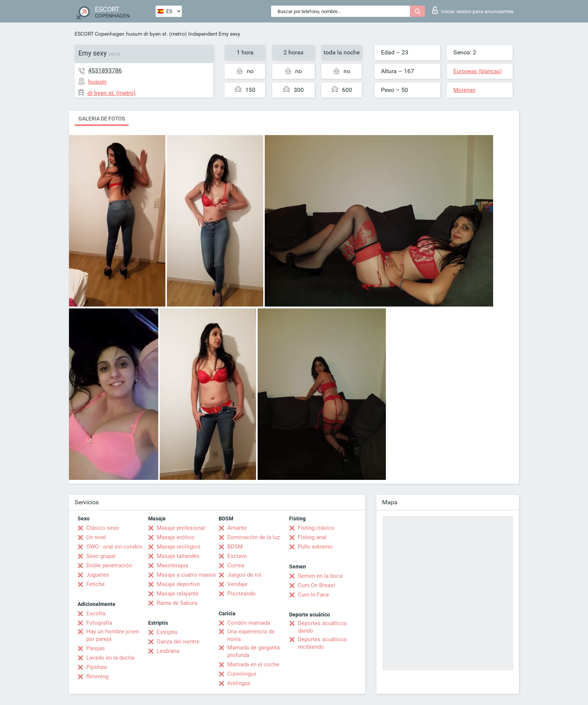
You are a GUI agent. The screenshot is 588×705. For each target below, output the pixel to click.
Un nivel (96, 537)
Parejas (96, 648)
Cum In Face (313, 595)
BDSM (235, 547)
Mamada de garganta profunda (253, 651)
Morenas (464, 90)
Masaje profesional (181, 528)
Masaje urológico (179, 547)
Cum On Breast (316, 585)
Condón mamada (249, 623)
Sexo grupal (101, 556)
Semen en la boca (320, 576)
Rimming (97, 676)
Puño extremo (315, 547)
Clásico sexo (103, 528)
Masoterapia (172, 565)
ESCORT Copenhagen (100, 34)
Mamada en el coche (253, 664)
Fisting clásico (316, 528)
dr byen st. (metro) (165, 34)
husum (134, 34)
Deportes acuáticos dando (322, 627)
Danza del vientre (178, 642)
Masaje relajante (178, 594)
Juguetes (98, 575)
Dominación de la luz (253, 537)
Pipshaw (97, 667)
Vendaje (237, 584)
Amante (237, 528)
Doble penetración (109, 565)
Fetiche (95, 584)
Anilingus (239, 683)
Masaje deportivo (178, 584)
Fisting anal (312, 537)
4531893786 (105, 70)
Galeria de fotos (102, 119)
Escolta (96, 613)
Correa (236, 565)
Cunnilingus (242, 674)
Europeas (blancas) (478, 71)
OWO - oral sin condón (114, 547)
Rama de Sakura (177, 603)
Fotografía (99, 623)
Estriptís (167, 632)
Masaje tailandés (178, 556)
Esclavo (237, 556)
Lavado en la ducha (110, 658)
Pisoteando (241, 594)
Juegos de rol (244, 575)
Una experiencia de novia (251, 635)
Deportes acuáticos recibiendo (322, 643)
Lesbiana (168, 651)
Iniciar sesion (473, 10)
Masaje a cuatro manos (186, 575)
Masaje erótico (176, 537)
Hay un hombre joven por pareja (113, 635)
